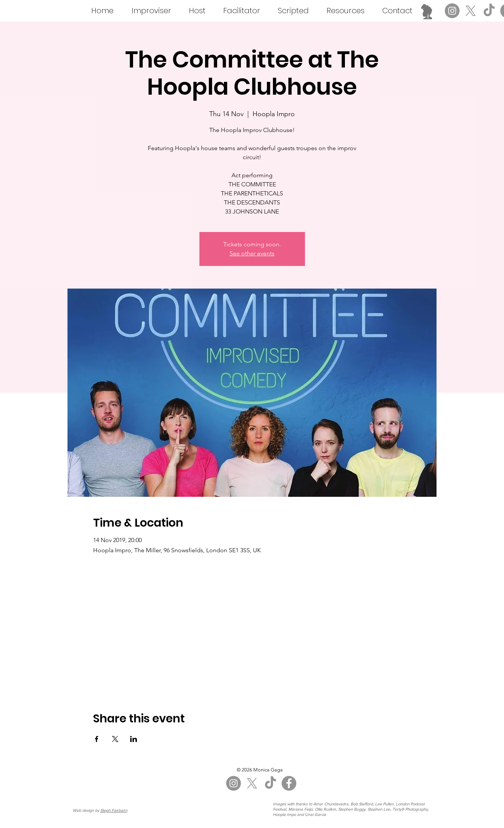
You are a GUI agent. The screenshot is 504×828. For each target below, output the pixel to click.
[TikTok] (489, 11)
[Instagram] (452, 11)
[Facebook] (289, 783)
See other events (252, 253)
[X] (471, 11)
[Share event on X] (115, 739)
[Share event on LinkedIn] (134, 739)
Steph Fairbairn (114, 810)
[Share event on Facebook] (97, 739)
